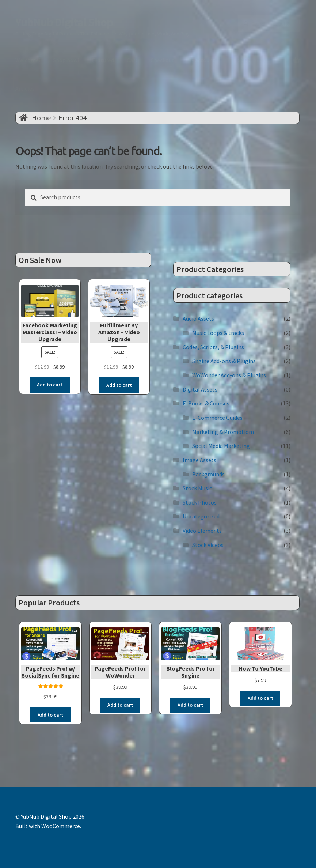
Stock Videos (208, 544)
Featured (103, 60)
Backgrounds (208, 474)
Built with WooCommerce (48, 826)
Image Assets (199, 460)
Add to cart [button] (50, 385)
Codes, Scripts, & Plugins (213, 347)
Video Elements (202, 531)
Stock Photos (200, 502)
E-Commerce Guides (217, 417)
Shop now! (66, 60)
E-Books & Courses (206, 403)
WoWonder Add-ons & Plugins (229, 375)
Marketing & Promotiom (223, 431)
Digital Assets (200, 389)
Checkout (162, 60)
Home (41, 118)
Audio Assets (198, 318)
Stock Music (197, 488)
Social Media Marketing (221, 446)
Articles (25, 88)
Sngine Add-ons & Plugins (224, 361)
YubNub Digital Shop (64, 22)
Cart (132, 60)
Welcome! (28, 60)
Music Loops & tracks (218, 333)
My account (201, 60)
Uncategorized (201, 516)
